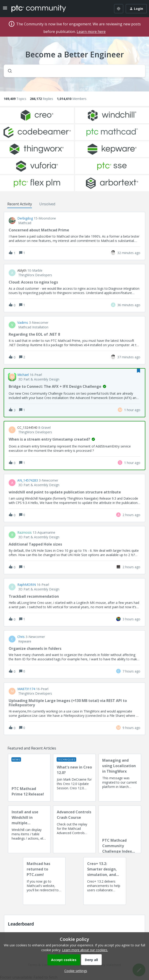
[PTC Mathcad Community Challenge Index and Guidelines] (120, 829)
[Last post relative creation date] (129, 253)
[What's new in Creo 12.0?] (74, 778)
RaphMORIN (27, 585)
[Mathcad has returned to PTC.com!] (44, 881)
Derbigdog (25, 218)
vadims (23, 323)
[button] (75, 971)
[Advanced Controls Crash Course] (74, 829)
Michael (23, 375)
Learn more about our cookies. (85, 950)
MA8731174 (26, 689)
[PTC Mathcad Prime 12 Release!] (29, 778)
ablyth (22, 270)
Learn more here (91, 32)
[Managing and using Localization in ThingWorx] (120, 778)
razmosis (25, 533)
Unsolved (47, 204)
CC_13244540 (27, 428)
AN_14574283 (28, 480)
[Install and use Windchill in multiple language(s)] (29, 829)
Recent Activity (20, 204)
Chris (21, 637)
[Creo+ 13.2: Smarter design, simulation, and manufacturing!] (105, 881)
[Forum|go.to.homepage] (39, 9)
